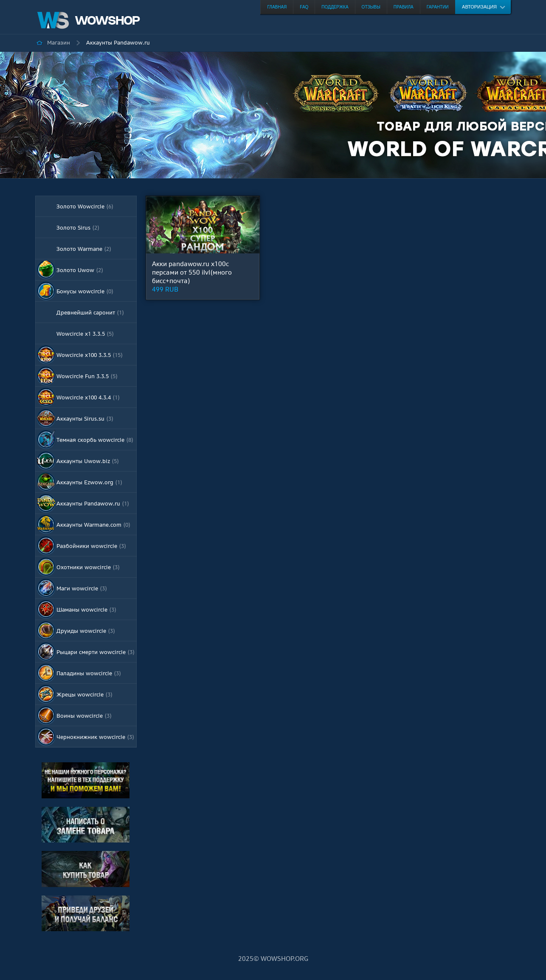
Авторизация (479, 7)
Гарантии (438, 7)
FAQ (304, 7)
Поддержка (335, 7)
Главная (277, 7)
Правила (404, 7)
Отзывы (371, 7)
